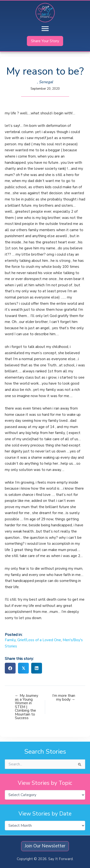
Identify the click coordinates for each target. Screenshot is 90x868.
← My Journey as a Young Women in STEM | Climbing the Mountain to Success (27, 707)
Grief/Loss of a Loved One (39, 640)
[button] (45, 41)
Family (10, 640)
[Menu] (45, 29)
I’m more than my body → (64, 697)
